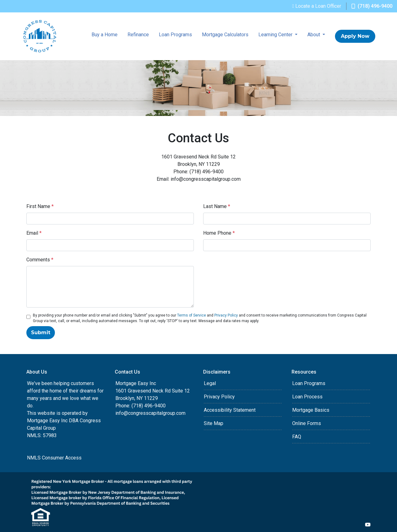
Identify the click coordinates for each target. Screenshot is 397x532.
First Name (40, 206)
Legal (210, 383)
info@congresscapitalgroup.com (150, 413)
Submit (41, 332)
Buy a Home (105, 35)
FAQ (297, 437)
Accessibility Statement (230, 410)
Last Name (217, 206)
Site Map (214, 423)
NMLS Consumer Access (54, 458)
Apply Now (355, 36)
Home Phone (219, 233)
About (314, 35)
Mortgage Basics (311, 410)
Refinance (138, 35)
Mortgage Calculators (225, 35)
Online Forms (307, 423)
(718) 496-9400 (372, 6)
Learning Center (276, 35)
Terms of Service (192, 315)
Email (34, 233)
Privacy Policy (226, 315)
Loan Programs (175, 35)
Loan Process (307, 397)
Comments (40, 260)
